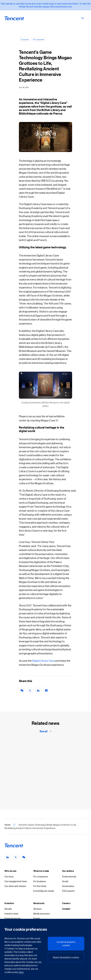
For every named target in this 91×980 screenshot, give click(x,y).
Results (8, 909)
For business (40, 881)
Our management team (16, 881)
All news (37, 909)
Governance (68, 886)
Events (37, 918)
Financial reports (13, 918)
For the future (40, 886)
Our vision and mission (15, 886)
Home (7, 825)
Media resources (42, 914)
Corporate (25, 39)
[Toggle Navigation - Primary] (82, 18)
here (21, 972)
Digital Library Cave (43, 661)
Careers (66, 903)
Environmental (69, 876)
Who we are (11, 871)
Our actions (68, 871)
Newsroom (39, 903)
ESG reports (68, 891)
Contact (66, 909)
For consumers (39, 39)
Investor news (11, 914)
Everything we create (44, 891)
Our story (9, 876)
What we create (41, 871)
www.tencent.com (63, 7)
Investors (9, 903)
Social (65, 881)
